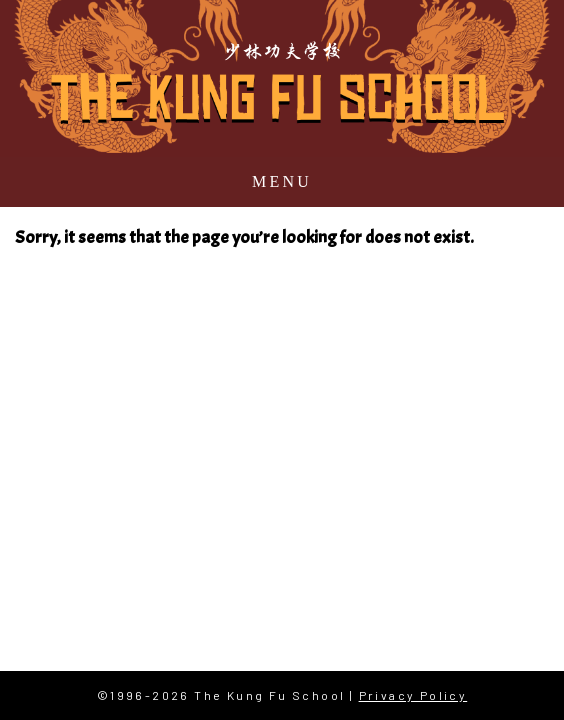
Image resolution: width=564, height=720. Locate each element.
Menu (282, 181)
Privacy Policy (413, 695)
